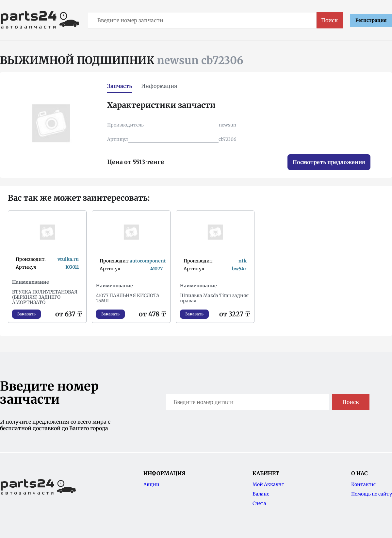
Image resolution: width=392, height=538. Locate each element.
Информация (159, 86)
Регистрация (371, 20)
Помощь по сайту (372, 494)
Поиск (329, 20)
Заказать (26, 314)
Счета (259, 503)
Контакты (363, 484)
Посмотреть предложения (329, 162)
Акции (151, 484)
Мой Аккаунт (269, 484)
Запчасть (120, 86)
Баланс (261, 494)
